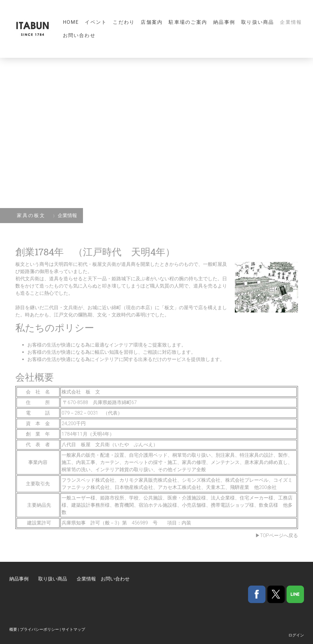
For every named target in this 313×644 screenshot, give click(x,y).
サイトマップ (73, 629)
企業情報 (291, 22)
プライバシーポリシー (39, 629)
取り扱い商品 (258, 22)
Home (71, 22)
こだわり (124, 22)
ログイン (296, 635)
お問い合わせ (79, 35)
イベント (96, 22)
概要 (13, 629)
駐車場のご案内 (188, 22)
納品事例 (224, 22)
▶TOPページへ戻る (277, 535)
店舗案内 (152, 22)
